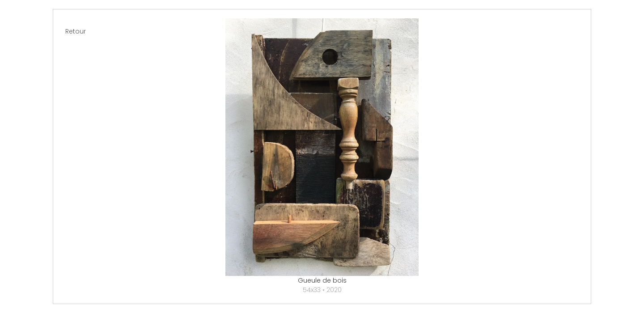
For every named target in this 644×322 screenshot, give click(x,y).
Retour (76, 31)
